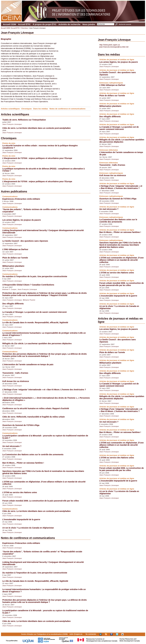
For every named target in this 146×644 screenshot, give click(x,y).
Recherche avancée (125, 24)
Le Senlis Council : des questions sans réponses (25, 241)
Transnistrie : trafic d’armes (15, 373)
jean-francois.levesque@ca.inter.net (114, 47)
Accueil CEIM (9, 24)
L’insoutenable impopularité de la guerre (21, 519)
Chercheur (24, 28)
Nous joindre (89, 24)
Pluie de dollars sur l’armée (15, 258)
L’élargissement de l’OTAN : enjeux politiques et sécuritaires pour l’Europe (37, 158)
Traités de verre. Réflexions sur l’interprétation (24, 120)
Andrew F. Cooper (9, 289)
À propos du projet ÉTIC (45, 24)
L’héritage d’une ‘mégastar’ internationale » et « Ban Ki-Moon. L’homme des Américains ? (44, 390)
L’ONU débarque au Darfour (15, 249)
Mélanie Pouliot (29, 300)
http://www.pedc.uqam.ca (110, 45)
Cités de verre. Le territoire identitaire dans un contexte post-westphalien (36, 128)
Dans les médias (41, 109)
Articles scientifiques (10, 109)
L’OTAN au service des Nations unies (20, 492)
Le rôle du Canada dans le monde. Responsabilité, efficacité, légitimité (35, 322)
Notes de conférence (59, 109)
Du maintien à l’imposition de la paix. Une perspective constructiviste (35, 276)
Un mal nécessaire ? (12, 446)
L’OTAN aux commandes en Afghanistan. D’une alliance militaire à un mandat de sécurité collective (122, 260)
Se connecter (91, 634)
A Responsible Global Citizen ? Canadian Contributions (28, 285)
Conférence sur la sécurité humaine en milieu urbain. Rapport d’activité (36, 408)
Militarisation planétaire (13, 266)
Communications (78, 109)
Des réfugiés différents (13, 304)
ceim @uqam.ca (76, 634)
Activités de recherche (69, 24)
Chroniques (27, 109)
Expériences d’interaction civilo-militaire (21, 199)
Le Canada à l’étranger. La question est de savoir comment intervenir (35, 312)
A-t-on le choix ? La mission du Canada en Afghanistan (28, 528)
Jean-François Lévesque (12, 124)
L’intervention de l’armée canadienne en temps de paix (28, 364)
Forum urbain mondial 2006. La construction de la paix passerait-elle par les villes (41, 501)
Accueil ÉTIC (24, 24)
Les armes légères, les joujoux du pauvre (22, 220)
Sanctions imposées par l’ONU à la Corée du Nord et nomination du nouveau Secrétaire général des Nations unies (120, 245)
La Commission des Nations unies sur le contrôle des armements (33, 455)
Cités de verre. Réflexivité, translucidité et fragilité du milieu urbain (34, 417)
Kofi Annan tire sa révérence (16, 381)
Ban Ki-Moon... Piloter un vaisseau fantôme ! (23, 463)
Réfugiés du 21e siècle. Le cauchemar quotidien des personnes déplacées (37, 343)
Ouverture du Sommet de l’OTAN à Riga (21, 425)
